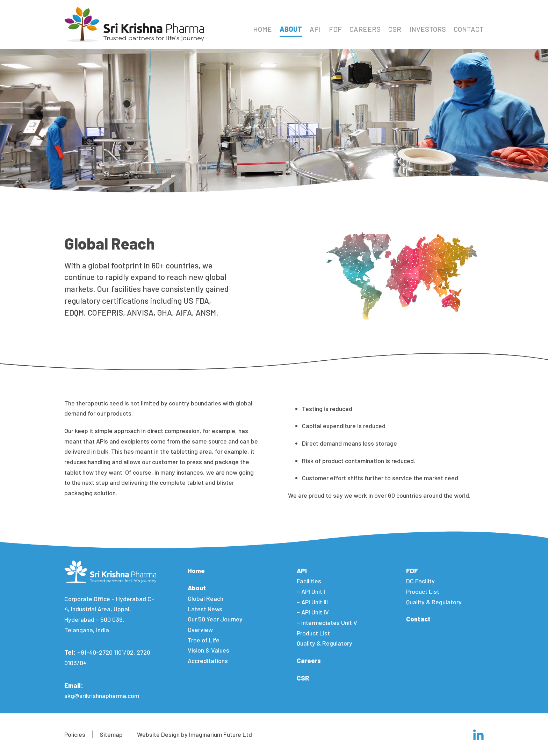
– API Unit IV (313, 612)
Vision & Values (208, 650)
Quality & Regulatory (325, 643)
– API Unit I (311, 591)
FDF (335, 29)
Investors (428, 29)
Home (262, 29)
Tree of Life (204, 640)
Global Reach (206, 598)
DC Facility (420, 581)
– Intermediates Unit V (327, 622)
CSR (395, 29)
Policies (75, 734)
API (315, 29)
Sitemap (111, 734)
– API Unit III (312, 602)
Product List (313, 633)
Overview (200, 629)
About (291, 29)
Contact (469, 29)
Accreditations (208, 661)
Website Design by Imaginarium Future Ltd (194, 734)
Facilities (309, 581)
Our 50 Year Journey (215, 619)
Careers (365, 29)
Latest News (205, 609)
